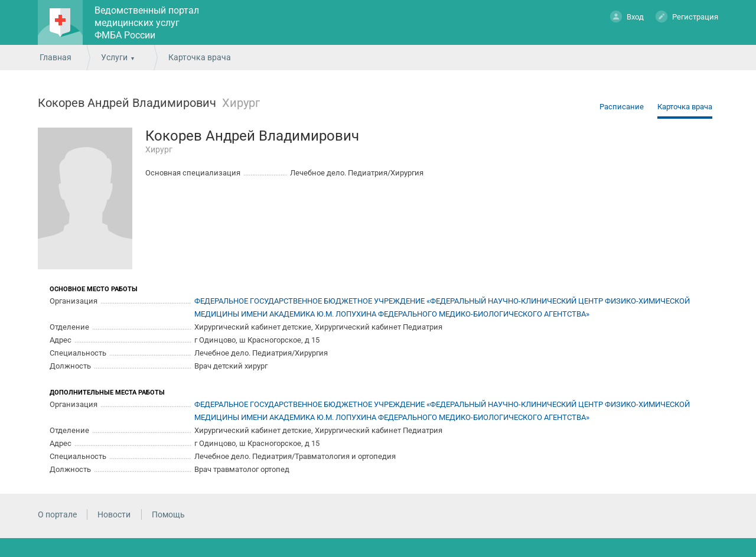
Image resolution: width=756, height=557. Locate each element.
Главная (56, 57)
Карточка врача (685, 107)
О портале (57, 514)
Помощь (168, 514)
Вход (627, 16)
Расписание (622, 107)
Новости (114, 514)
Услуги (114, 57)
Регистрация (687, 16)
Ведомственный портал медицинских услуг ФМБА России (147, 23)
